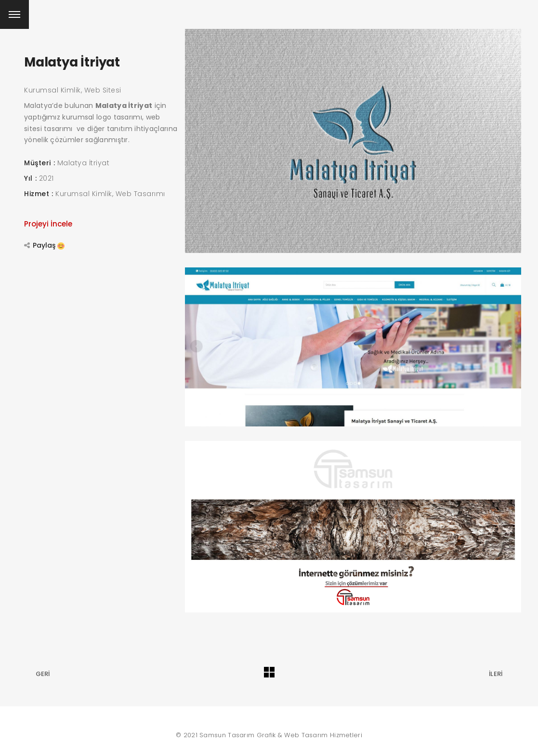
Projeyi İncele (48, 224)
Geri (43, 674)
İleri (496, 674)
